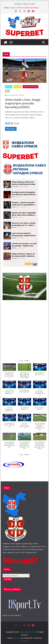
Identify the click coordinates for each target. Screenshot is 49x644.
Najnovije (17, 87)
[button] (27, 361)
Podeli (17, 123)
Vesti (7, 91)
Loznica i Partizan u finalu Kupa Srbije (24, 8)
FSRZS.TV (9, 87)
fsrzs (23, 95)
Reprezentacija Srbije (30, 87)
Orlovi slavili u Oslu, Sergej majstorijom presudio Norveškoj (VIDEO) (23, 103)
